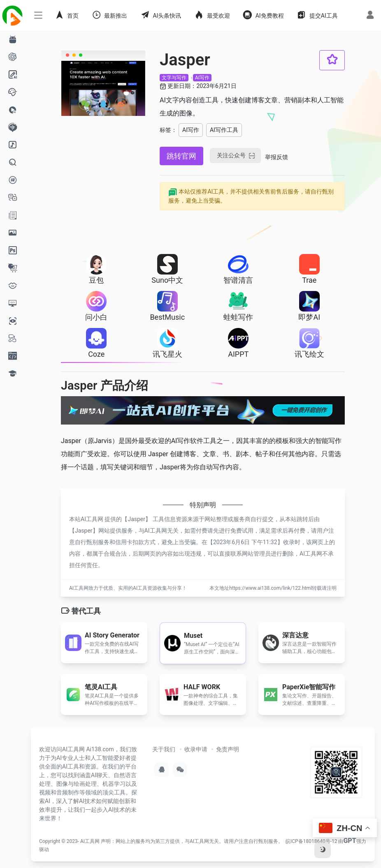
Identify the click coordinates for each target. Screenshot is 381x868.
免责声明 (228, 749)
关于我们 (164, 749)
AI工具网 (90, 841)
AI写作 (202, 78)
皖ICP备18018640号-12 (311, 841)
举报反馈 (276, 157)
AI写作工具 (224, 130)
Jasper (136, 519)
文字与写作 (174, 78)
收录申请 (196, 749)
